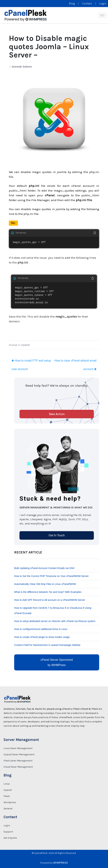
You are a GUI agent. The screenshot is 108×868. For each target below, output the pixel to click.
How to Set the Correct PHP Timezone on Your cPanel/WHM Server (51, 576)
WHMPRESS (60, 863)
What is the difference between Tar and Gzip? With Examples (48, 592)
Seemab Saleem (22, 67)
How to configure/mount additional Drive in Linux (41, 629)
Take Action (57, 414)
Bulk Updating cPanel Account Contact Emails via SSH (44, 568)
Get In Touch (57, 535)
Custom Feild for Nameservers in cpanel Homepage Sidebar (47, 645)
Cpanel (25, 345)
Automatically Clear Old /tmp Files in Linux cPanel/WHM (45, 584)
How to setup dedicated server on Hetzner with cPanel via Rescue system (55, 621)
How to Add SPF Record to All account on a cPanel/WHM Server (50, 600)
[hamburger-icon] (102, 15)
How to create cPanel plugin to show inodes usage (42, 637)
